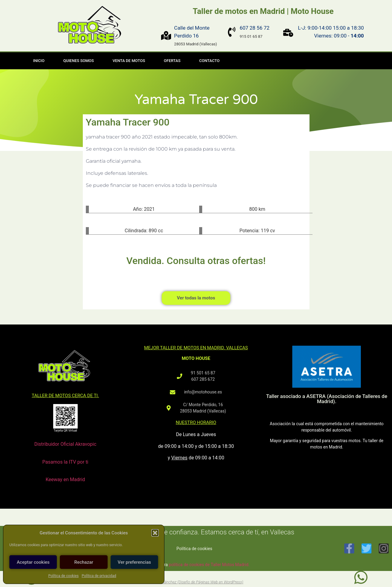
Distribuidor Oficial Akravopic (65, 444)
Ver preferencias (134, 562)
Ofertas (172, 61)
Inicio (39, 61)
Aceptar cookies (33, 562)
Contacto (209, 61)
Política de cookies (64, 576)
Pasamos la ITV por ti (65, 462)
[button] (155, 533)
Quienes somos (78, 61)
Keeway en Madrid (65, 479)
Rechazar (84, 562)
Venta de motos (129, 61)
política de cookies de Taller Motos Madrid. (209, 565)
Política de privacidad (99, 576)
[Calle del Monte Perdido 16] (166, 36)
